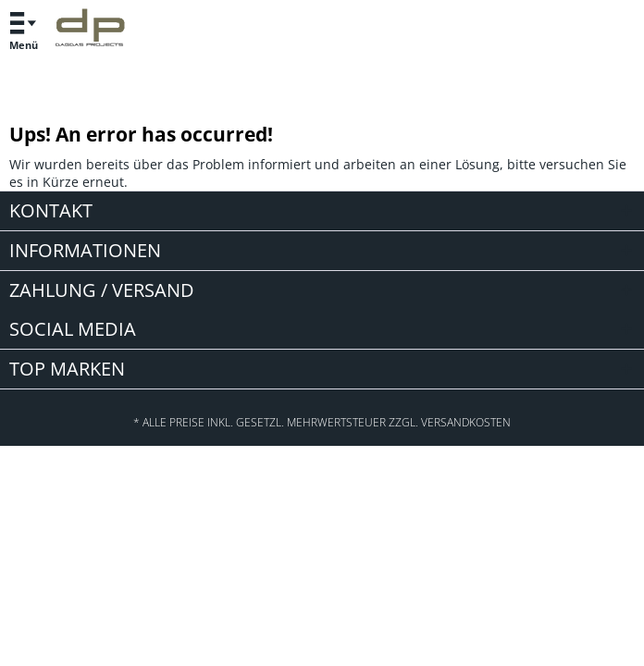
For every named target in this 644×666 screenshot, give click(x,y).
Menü (23, 28)
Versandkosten (466, 422)
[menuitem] (23, 30)
